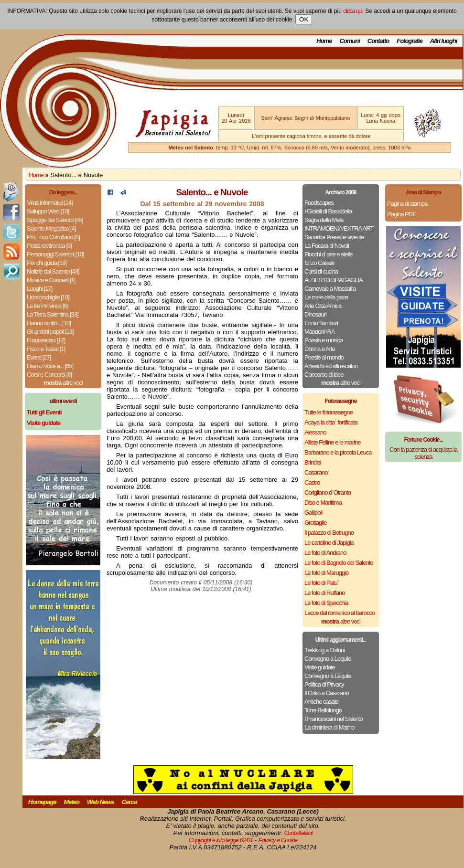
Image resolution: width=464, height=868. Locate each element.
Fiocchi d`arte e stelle (329, 254)
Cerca (129, 802)
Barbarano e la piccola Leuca (338, 452)
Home (324, 41)
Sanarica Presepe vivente (334, 237)
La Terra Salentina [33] (53, 314)
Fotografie (410, 41)
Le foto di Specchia (326, 603)
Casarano (316, 472)
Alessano (315, 432)
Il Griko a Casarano (327, 693)
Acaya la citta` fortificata (331, 422)
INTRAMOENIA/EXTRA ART (339, 228)
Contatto (378, 41)
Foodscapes (319, 203)
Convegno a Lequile (328, 659)
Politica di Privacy (324, 684)
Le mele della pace (326, 297)
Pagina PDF (401, 214)
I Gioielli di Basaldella (328, 211)
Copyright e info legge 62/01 (221, 840)
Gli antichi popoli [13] (50, 332)
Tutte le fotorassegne (329, 412)
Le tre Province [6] (48, 306)
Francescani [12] (46, 340)
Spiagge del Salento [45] (55, 220)
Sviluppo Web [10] (48, 211)
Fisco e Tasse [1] (46, 349)
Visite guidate (320, 667)
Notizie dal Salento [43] (53, 271)
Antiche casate (321, 702)
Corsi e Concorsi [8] (49, 375)
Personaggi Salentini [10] (55, 254)
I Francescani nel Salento (334, 719)
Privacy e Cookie (278, 840)
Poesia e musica (324, 340)
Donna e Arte (320, 349)
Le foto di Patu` (322, 583)
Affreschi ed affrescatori (331, 366)
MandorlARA (320, 332)
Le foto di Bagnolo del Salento (339, 563)
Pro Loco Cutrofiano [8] (53, 237)
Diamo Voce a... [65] (50, 366)
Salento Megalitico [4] (51, 228)
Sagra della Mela (324, 220)
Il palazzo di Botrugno (329, 533)
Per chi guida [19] (47, 263)
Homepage (42, 802)
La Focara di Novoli (327, 246)
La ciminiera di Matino (329, 727)
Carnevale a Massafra (330, 289)
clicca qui (352, 11)
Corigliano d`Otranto (328, 492)
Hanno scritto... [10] (49, 323)
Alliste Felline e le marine (333, 442)
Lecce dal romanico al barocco (340, 613)
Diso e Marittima (323, 503)
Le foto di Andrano (325, 553)
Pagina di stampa (407, 204)
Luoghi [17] (39, 289)
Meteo (71, 802)
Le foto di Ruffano (324, 593)
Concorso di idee (324, 375)
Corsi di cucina (321, 271)
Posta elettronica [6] (49, 246)
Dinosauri (315, 314)
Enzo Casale (319, 263)
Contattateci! (298, 833)
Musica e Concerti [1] (51, 280)
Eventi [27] (39, 357)
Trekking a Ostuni (324, 650)
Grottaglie (315, 523)
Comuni (349, 41)
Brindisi (313, 462)
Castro (312, 482)
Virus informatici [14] (50, 203)
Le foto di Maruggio (326, 573)
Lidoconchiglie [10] (48, 297)
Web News (101, 802)
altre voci (63, 383)
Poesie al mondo (324, 357)
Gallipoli (313, 513)
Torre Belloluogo (323, 710)
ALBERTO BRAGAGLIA (334, 280)
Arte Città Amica (323, 306)
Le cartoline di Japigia (329, 543)
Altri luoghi (444, 41)
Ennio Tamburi (321, 323)
